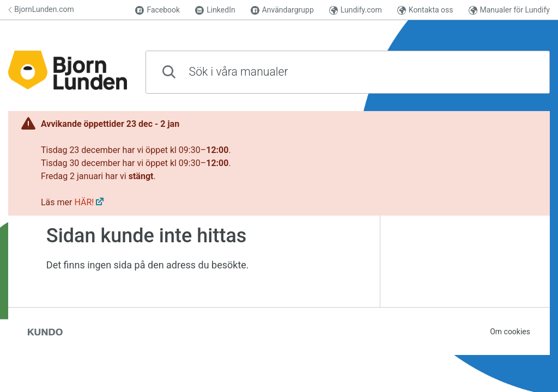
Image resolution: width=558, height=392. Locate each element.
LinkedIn (215, 10)
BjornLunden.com (41, 9)
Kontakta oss (425, 10)
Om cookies (510, 332)
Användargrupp (282, 10)
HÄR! (84, 202)
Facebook (157, 10)
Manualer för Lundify (510, 10)
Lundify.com (356, 10)
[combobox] (348, 72)
